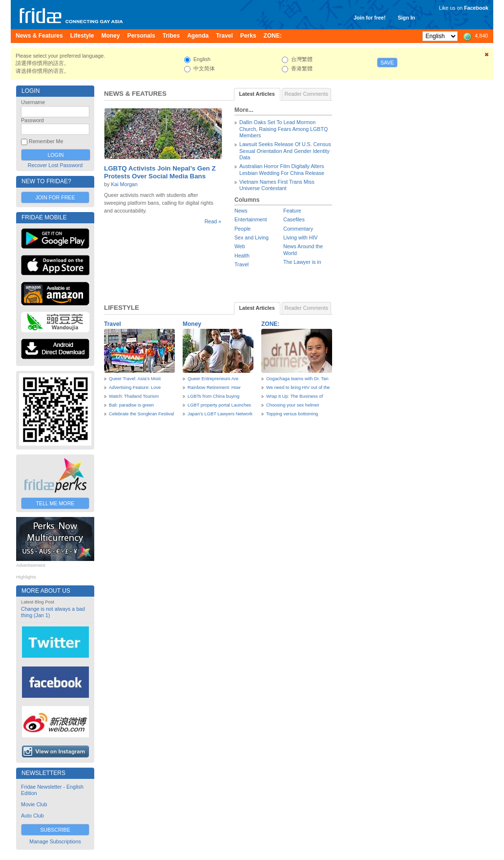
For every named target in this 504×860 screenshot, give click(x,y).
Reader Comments (306, 94)
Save (387, 63)
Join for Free (55, 197)
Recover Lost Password (55, 165)
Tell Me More (55, 503)
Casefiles (294, 219)
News (241, 211)
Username (33, 102)
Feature (292, 211)
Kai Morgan (124, 184)
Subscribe (55, 830)
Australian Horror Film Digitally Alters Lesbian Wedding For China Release (282, 169)
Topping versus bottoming (292, 414)
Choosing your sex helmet (293, 405)
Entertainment (251, 219)
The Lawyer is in (302, 262)
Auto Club (32, 816)
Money (192, 324)
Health (242, 256)
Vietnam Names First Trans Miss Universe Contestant (277, 185)
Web (240, 246)
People (242, 229)
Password (32, 120)
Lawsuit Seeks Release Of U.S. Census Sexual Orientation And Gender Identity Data (285, 151)
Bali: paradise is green (131, 405)
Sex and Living (252, 237)
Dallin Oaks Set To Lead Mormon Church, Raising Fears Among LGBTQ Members (283, 129)
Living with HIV (300, 237)
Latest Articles (257, 94)
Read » (213, 221)
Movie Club (34, 804)
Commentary (298, 229)
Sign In (406, 18)
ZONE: (270, 324)
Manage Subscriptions (55, 841)
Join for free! (369, 18)
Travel (241, 264)
